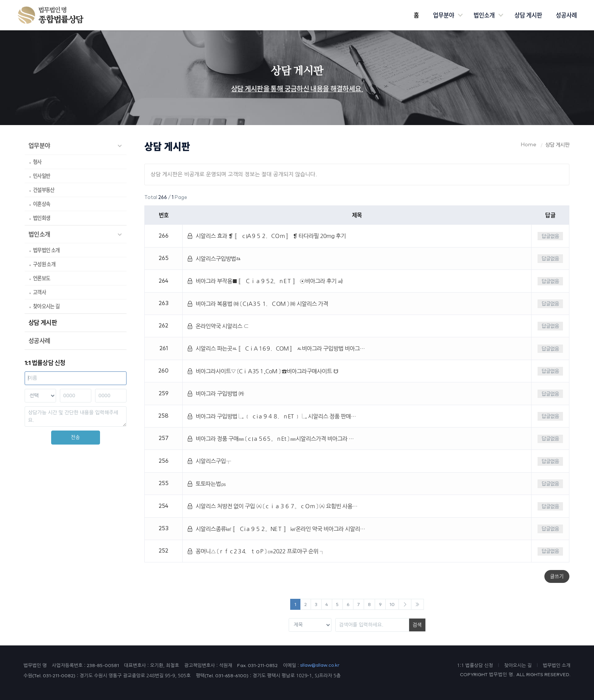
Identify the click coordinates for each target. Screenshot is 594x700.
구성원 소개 (44, 264)
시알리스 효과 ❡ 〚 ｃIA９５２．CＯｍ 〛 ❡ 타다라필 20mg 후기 (267, 236)
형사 (37, 162)
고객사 (39, 292)
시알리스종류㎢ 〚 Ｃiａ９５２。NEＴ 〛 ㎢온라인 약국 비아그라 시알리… (276, 529)
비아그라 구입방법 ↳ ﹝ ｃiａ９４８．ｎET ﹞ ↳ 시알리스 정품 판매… (272, 416)
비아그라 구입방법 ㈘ (216, 394)
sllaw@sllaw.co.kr (320, 665)
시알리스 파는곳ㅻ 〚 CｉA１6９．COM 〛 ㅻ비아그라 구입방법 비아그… (276, 348)
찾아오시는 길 (46, 306)
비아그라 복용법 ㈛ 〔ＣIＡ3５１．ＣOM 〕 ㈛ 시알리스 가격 (258, 304)
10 (392, 605)
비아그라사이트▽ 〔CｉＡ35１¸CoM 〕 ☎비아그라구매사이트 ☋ (263, 371)
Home (529, 145)
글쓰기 (557, 576)
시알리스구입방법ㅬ (214, 259)
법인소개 (484, 15)
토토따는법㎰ (207, 484)
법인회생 (41, 218)
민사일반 (41, 176)
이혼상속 (41, 204)
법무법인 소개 (46, 250)
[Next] (405, 604)
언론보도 (41, 278)
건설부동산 (44, 190)
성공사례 (566, 15)
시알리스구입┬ (209, 461)
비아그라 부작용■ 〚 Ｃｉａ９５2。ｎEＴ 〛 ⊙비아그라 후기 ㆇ (265, 281)
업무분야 (444, 15)
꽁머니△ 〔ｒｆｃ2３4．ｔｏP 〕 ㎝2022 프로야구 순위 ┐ (256, 551)
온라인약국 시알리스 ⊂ (218, 326)
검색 (417, 625)
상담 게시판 (528, 15)
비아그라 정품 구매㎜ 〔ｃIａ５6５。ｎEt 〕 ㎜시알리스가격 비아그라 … (270, 439)
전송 (75, 437)
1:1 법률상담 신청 (475, 665)
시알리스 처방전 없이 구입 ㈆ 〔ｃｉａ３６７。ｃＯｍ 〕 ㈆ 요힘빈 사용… (272, 506)
